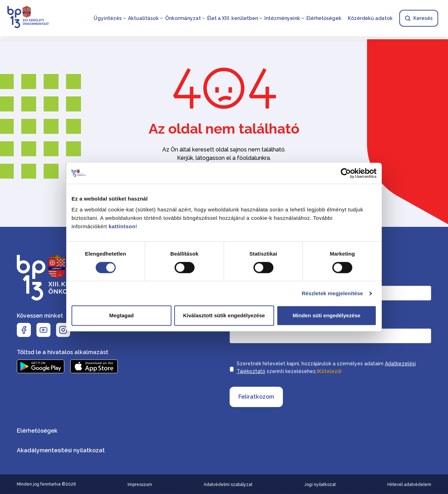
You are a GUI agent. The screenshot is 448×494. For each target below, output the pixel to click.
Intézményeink (282, 18)
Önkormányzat (183, 18)
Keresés (419, 18)
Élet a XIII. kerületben (233, 18)
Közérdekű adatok (370, 18)
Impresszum (140, 485)
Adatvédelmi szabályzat (228, 485)
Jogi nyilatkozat (320, 485)
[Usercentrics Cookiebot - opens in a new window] (346, 173)
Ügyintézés (108, 18)
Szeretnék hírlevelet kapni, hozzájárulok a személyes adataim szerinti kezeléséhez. (326, 368)
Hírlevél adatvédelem (409, 485)
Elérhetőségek (324, 18)
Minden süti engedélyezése (327, 315)
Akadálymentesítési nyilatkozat (61, 450)
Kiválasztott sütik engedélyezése (224, 315)
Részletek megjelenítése (332, 293)
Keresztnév (346, 279)
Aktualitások (143, 18)
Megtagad (121, 315)
